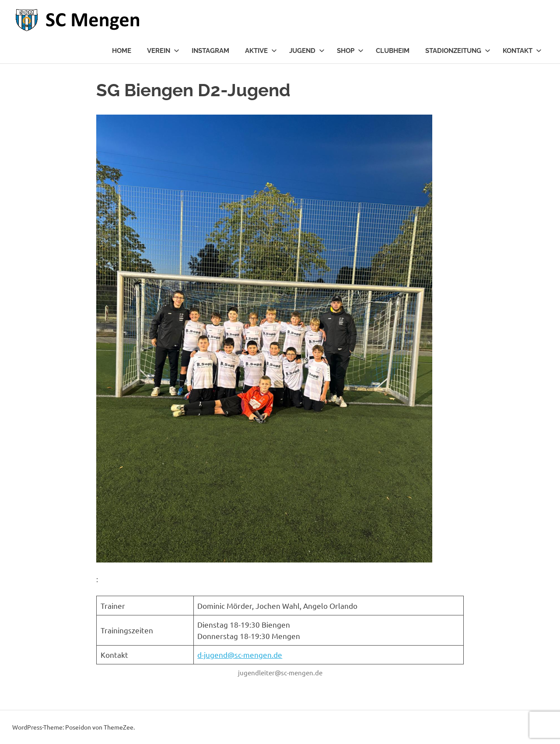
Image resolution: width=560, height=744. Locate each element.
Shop (350, 51)
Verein (163, 51)
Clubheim (393, 51)
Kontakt (522, 51)
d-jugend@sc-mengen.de (240, 655)
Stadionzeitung (458, 51)
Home (122, 51)
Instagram (210, 51)
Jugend (307, 51)
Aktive (261, 51)
